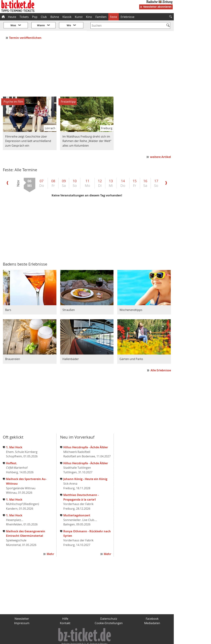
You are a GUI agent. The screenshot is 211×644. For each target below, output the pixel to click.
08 (53, 173)
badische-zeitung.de (45, 640)
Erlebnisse (127, 17)
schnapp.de (70, 640)
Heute (12, 17)
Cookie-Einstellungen (109, 613)
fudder (86, 640)
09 (64, 173)
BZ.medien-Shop (131, 640)
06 (30, 173)
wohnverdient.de (105, 640)
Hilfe (65, 608)
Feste (113, 17)
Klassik (67, 17)
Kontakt (65, 613)
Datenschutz (109, 608)
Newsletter (22, 608)
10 (75, 173)
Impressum (22, 613)
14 (123, 173)
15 (135, 173)
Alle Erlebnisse (161, 360)
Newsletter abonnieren (157, 7)
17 (156, 173)
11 (87, 173)
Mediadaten (152, 613)
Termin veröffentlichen (26, 27)
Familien (101, 17)
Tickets (24, 17)
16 (145, 173)
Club (44, 17)
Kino (89, 17)
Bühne (55, 17)
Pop (35, 17)
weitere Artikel (160, 146)
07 (42, 173)
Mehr (50, 543)
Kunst (79, 17)
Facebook (152, 608)
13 (111, 173)
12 (100, 173)
